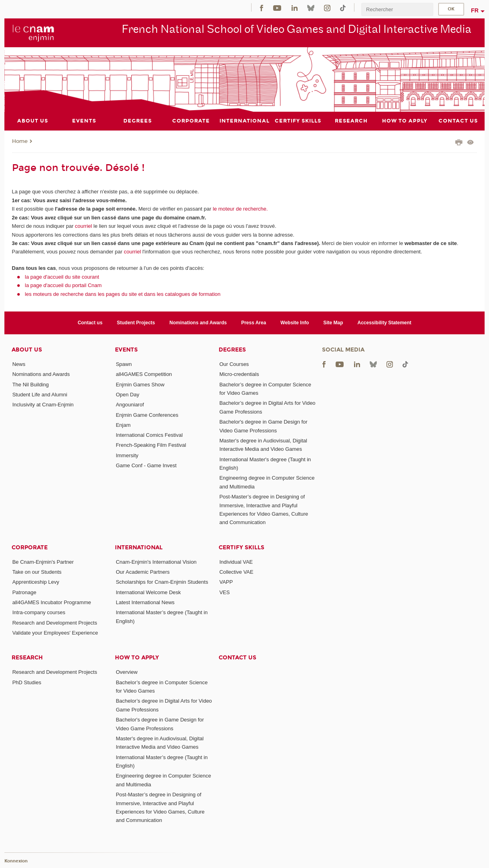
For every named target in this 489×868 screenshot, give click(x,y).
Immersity (127, 455)
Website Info (295, 323)
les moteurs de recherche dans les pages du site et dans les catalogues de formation (123, 294)
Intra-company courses (39, 612)
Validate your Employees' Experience (55, 633)
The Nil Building (31, 385)
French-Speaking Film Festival (151, 445)
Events (126, 350)
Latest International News (145, 602)
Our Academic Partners (143, 572)
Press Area (254, 323)
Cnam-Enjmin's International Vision (156, 562)
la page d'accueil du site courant (62, 277)
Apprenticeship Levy (36, 582)
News (19, 364)
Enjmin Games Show (140, 385)
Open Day (128, 395)
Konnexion (16, 861)
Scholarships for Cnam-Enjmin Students (162, 582)
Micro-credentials (239, 374)
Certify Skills (241, 548)
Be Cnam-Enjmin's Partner (43, 562)
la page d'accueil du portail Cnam (63, 285)
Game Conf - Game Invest (146, 465)
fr (475, 10)
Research (27, 658)
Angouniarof (130, 405)
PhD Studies (27, 682)
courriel (84, 226)
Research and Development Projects (55, 623)
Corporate (30, 548)
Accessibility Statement (385, 323)
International (139, 548)
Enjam (123, 425)
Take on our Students (37, 572)
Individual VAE (236, 562)
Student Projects (136, 323)
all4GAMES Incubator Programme (52, 602)
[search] (397, 9)
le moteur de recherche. (240, 209)
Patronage (24, 592)
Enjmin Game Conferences (147, 415)
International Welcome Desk (148, 592)
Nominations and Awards (198, 323)
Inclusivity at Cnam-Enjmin (43, 405)
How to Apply (137, 658)
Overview (127, 672)
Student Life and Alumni (40, 395)
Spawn (124, 364)
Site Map (333, 323)
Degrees (232, 350)
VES (225, 592)
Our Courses (234, 364)
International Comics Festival (149, 435)
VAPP (226, 582)
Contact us (90, 323)
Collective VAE (236, 572)
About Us (27, 350)
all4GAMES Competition (144, 374)
